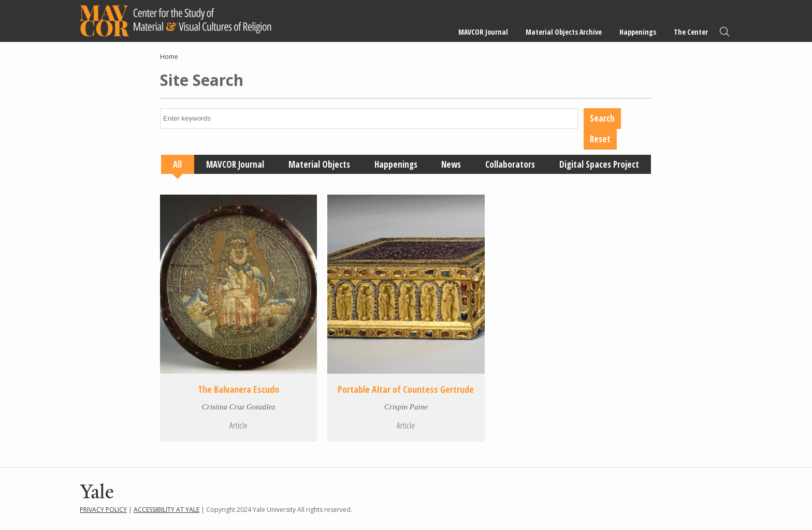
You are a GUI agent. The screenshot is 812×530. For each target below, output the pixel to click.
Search (724, 32)
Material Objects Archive (564, 32)
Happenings (638, 32)
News (451, 164)
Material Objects (319, 164)
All (177, 164)
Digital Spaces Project (599, 164)
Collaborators (510, 164)
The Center (691, 32)
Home (169, 57)
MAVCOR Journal (483, 32)
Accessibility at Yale (166, 510)
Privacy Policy (103, 510)
